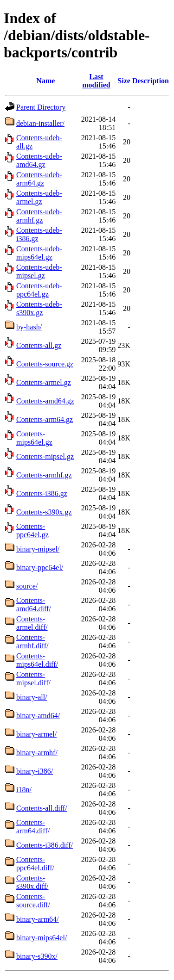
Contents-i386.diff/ (45, 845)
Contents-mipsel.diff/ (33, 679)
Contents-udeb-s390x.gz (39, 308)
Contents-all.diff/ (42, 808)
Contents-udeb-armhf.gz (39, 216)
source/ (27, 586)
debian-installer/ (40, 123)
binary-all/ (32, 697)
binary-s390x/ (37, 956)
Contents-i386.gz (42, 493)
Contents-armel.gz (44, 382)
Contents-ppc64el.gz (32, 530)
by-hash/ (29, 327)
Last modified (96, 81)
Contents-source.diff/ (33, 901)
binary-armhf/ (37, 753)
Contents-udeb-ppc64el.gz (39, 290)
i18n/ (24, 790)
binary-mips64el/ (42, 938)
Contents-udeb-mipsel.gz (39, 271)
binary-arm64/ (38, 919)
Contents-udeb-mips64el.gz (39, 253)
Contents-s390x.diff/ (32, 882)
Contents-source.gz (45, 364)
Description (151, 81)
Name (45, 81)
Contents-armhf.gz (44, 475)
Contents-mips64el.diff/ (37, 660)
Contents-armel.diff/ (32, 623)
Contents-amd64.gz (45, 401)
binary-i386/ (35, 771)
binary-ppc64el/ (40, 568)
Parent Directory (41, 107)
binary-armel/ (36, 734)
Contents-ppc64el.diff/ (35, 864)
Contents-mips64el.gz (34, 438)
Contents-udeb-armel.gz (39, 197)
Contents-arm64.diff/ (33, 827)
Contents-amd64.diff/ (34, 605)
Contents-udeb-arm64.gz (39, 179)
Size (124, 81)
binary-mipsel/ (38, 549)
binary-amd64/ (38, 716)
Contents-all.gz (39, 345)
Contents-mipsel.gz (45, 456)
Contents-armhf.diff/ (32, 642)
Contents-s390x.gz (44, 512)
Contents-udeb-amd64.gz (39, 160)
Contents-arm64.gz (45, 419)
